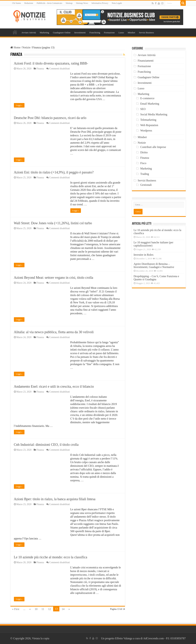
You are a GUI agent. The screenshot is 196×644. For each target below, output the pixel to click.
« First (16, 609)
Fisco (143, 163)
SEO (143, 109)
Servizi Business (146, 33)
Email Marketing (150, 104)
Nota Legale (117, 3)
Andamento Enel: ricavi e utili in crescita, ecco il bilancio (54, 386)
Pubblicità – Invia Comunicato (49, 3)
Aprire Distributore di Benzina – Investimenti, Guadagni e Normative (154, 265)
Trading (145, 174)
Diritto (144, 152)
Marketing (44, 33)
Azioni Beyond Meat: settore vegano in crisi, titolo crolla (54, 278)
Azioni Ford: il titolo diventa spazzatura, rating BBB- (51, 63)
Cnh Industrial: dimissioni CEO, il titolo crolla (46, 445)
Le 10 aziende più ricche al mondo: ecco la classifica (51, 557)
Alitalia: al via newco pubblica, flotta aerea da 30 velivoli (54, 332)
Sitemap (69, 3)
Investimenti (80, 33)
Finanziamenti (146, 61)
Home (15, 32)
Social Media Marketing (154, 114)
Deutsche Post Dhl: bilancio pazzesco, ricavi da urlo (50, 118)
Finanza (40, 69)
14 (63, 609)
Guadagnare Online (62, 33)
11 (43, 609)
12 (49, 609)
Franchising (95, 33)
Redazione (29, 3)
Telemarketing (148, 120)
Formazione (109, 33)
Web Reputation (149, 125)
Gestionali (146, 185)
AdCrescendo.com (154, 638)
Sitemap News (82, 3)
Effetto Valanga (124, 638)
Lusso (121, 33)
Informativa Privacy (100, 3)
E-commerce (147, 98)
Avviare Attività (29, 33)
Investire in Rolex (144, 255)
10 (36, 609)
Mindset (132, 33)
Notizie (26, 47)
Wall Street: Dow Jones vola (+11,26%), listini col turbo (53, 223)
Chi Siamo (17, 3)
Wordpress (146, 131)
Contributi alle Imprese (153, 147)
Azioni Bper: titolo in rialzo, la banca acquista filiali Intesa (55, 499)
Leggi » (19, 105)
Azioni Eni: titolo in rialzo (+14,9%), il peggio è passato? (54, 172)
